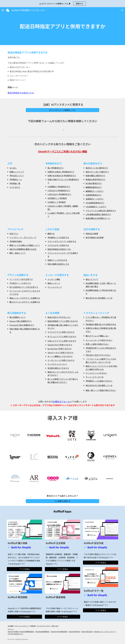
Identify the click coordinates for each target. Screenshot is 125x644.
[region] (62, 4)
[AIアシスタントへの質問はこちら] (62, 110)
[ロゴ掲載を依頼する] (62, 501)
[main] (62, 26)
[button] (3, 10)
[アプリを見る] (24, 569)
